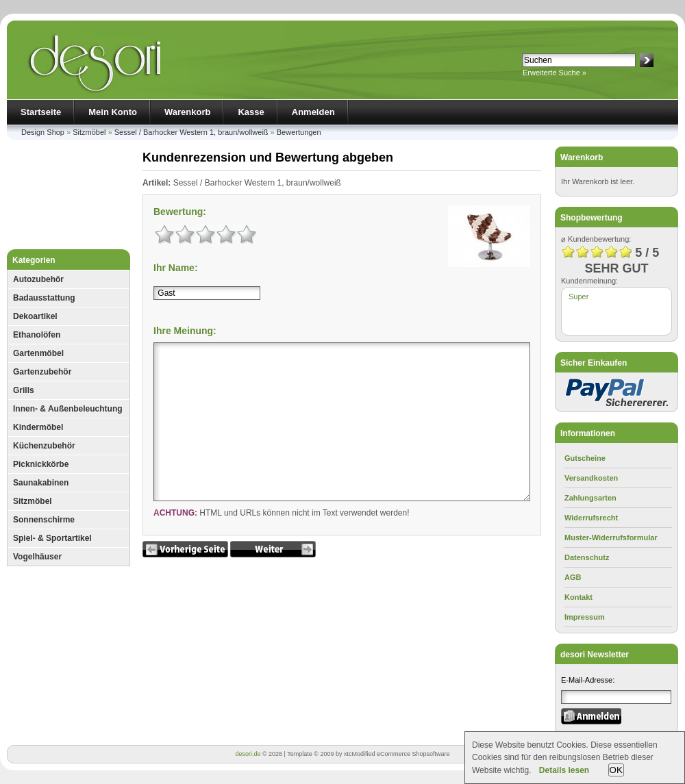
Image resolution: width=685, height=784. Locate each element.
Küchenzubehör (44, 446)
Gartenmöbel (38, 353)
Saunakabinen (41, 483)
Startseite (41, 112)
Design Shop (43, 132)
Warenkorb (187, 112)
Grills (24, 390)
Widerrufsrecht (591, 518)
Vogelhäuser (37, 557)
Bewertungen (299, 132)
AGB (573, 577)
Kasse (251, 112)
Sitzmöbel (89, 132)
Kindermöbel (38, 427)
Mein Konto (113, 112)
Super (578, 296)
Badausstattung (44, 298)
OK (616, 770)
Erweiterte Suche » (555, 73)
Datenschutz (587, 557)
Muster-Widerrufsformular (611, 538)
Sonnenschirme (44, 520)
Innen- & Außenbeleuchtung (68, 409)
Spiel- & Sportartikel (52, 538)
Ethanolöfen (37, 335)
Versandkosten (591, 478)
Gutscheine (585, 458)
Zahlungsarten (590, 498)
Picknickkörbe (41, 464)
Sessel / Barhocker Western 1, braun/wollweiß (191, 132)
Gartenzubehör (42, 372)
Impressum (585, 617)
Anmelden (313, 112)
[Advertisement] (68, 198)
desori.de (248, 754)
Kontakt (578, 597)
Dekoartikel (35, 316)
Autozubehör (38, 279)
